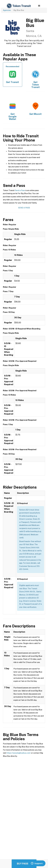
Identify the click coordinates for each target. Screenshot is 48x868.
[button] (39, 6)
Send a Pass (20, 190)
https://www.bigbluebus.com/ (19, 753)
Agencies (7, 10)
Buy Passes (24, 864)
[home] (19, 6)
